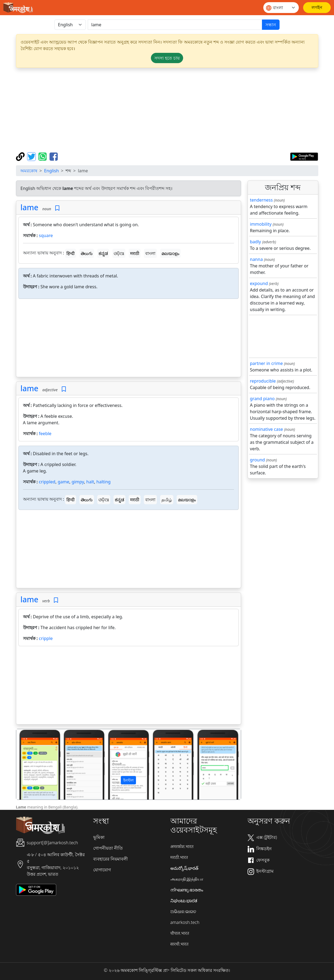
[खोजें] (175, 25)
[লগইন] (317, 8)
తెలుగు (87, 253)
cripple (46, 638)
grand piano (262, 399)
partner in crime (266, 363)
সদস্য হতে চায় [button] (167, 58)
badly (256, 242)
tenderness (261, 200)
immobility (261, 224)
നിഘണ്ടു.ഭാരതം (187, 890)
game (64, 482)
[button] (33, 764)
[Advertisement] (167, 110)
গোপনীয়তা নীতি (108, 848)
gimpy (78, 482)
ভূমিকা (99, 837)
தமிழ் (167, 500)
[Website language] (281, 8)
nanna (257, 259)
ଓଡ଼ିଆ (119, 253)
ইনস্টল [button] (128, 780)
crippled (47, 482)
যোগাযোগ (102, 870)
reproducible (263, 381)
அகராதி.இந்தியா (187, 879)
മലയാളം (170, 253)
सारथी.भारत (179, 944)
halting (104, 482)
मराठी (135, 253)
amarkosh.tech (185, 922)
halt (90, 482)
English (51, 171)
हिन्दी (70, 253)
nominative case (267, 429)
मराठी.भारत (179, 857)
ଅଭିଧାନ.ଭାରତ (183, 911)
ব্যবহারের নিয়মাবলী (111, 859)
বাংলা (150, 253)
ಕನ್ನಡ (103, 253)
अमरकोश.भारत (182, 846)
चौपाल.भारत (180, 933)
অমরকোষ (29, 171)
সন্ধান (271, 25)
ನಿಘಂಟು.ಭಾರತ (184, 901)
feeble (45, 434)
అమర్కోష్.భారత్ (184, 868)
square (46, 235)
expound (259, 283)
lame (30, 207)
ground (257, 460)
